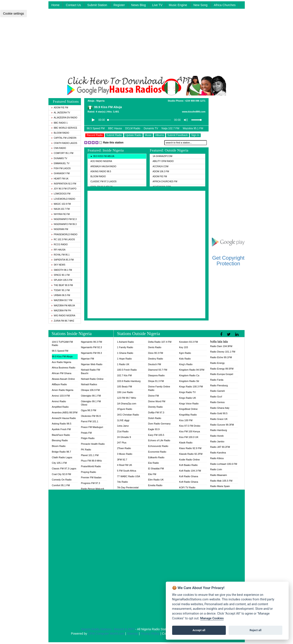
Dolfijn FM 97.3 (156, 412)
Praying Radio (88, 472)
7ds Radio (122, 482)
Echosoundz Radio (158, 446)
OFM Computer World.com (106, 634)
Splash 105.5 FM (62, 280)
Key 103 (183, 347)
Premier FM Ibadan (91, 477)
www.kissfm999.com (194, 112)
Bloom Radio (60, 133)
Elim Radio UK (156, 480)
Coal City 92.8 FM (62, 474)
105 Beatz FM (124, 387)
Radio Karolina (218, 453)
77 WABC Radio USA (128, 476)
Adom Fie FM (60, 108)
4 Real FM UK (124, 465)
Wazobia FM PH (61, 311)
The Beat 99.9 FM (62, 285)
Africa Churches (225, 5)
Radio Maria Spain (220, 486)
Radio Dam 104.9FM (221, 346)
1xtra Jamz (123, 426)
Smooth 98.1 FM (62, 270)
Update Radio (133, 135)
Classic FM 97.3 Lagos (103, 181)
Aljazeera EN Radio (64, 118)
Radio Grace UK (219, 419)
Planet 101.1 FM (90, 455)
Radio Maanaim (218, 475)
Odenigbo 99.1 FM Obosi (91, 403)
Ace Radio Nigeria (101, 161)
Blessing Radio (60, 440)
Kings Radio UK (188, 398)
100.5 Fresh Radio (127, 370)
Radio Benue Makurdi (93, 489)
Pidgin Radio (88, 438)
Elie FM (152, 474)
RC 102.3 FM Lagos (63, 239)
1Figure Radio (124, 409)
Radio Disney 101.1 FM (223, 352)
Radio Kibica (217, 458)
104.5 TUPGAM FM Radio (62, 344)
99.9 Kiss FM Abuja (62, 356)
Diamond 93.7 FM (158, 370)
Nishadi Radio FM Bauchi (90, 371)
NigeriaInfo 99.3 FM (92, 342)
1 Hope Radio (124, 359)
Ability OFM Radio (163, 161)
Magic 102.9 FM (61, 204)
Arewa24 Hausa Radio (103, 166)
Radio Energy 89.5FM (222, 369)
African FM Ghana (62, 373)
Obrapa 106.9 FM (90, 390)
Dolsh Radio (155, 418)
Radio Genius (217, 402)
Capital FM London (64, 138)
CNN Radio (59, 148)
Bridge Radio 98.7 (62, 452)
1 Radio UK (123, 364)
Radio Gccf (216, 397)
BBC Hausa (115, 128)
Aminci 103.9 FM (61, 396)
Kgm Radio (185, 353)
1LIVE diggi (123, 420)
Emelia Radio (155, 485)
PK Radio (86, 450)
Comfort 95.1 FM (62, 153)
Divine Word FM (157, 401)
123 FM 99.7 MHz (126, 398)
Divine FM (154, 396)
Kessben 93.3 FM (188, 342)
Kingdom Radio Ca (189, 375)
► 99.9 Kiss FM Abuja (102, 156)
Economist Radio (157, 452)
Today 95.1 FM (61, 290)
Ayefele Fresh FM (61, 429)
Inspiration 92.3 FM (64, 184)
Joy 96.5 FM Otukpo (64, 189)
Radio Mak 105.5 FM (221, 481)
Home (56, 5)
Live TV (157, 5)
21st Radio (123, 431)
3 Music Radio (125, 454)
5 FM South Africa (126, 471)
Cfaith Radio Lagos (64, 143)
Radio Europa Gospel (222, 374)
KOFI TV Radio (187, 487)
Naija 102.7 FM (61, 209)
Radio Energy (217, 363)
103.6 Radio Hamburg (129, 381)
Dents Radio (155, 347)
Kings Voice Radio (189, 404)
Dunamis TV (59, 158)
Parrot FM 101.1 (90, 421)
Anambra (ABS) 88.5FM (65, 412)
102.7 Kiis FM (124, 375)
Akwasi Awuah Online (63, 379)
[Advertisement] (147, 45)
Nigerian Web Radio (92, 364)
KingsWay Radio (188, 415)
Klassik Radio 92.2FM (191, 454)
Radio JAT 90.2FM (220, 447)
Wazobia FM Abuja (63, 306)
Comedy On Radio (62, 480)
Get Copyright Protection (228, 261)
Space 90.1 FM (61, 275)
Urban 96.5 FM (61, 295)
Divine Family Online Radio (159, 388)
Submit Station (97, 5)
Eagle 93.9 (154, 429)
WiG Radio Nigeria (63, 316)
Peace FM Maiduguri (92, 427)
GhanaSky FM (61, 173)
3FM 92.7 (122, 460)
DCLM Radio (133, 128)
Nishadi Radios (89, 384)
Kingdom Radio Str (189, 381)
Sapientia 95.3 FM (63, 260)
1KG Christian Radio (128, 415)
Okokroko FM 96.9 (91, 416)
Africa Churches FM (165, 181)
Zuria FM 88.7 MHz (63, 321)
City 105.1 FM (59, 463)
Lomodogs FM (61, 194)
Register (119, 5)
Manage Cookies (212, 618)
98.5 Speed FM (96, 128)
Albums (159, 135)
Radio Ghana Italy (220, 408)
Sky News (58, 265)
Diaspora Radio (156, 375)
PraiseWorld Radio (64, 234)
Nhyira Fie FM (61, 214)
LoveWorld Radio (63, 199)
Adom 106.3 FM (161, 171)
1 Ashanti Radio (125, 342)
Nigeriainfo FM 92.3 (64, 219)
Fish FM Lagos (61, 168)
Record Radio (95, 135)
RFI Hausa (58, 250)
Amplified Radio (60, 407)
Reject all (255, 630)
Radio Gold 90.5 (219, 413)
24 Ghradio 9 (124, 437)
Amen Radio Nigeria (63, 390)
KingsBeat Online (188, 409)
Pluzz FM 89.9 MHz (91, 461)
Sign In (195, 135)
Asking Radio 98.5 (101, 171)
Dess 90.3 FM (156, 353)
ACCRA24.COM (160, 166)
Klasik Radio (186, 443)
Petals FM (86, 433)
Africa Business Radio (64, 368)
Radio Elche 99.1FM (221, 357)
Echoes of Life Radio (159, 440)
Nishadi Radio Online (92, 379)
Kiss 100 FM (186, 420)
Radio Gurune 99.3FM (222, 425)
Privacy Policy (150, 634)
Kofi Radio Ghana (189, 476)
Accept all (199, 630)
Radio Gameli (217, 391)
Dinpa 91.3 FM (156, 381)
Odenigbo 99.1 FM (91, 396)
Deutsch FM (155, 364)
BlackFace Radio (61, 435)
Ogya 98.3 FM (89, 410)
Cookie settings (14, 14)
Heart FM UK (60, 179)
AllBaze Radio (59, 384)
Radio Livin (216, 469)
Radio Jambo (217, 441)
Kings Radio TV (187, 392)
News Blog (138, 5)
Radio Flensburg (219, 385)
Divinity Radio (155, 407)
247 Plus (122, 443)
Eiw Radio (154, 463)
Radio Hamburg (218, 430)
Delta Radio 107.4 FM (160, 342)
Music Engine (178, 5)
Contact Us (73, 5)
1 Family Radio (125, 347)
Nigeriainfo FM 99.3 (64, 224)
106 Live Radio (125, 392)
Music (148, 135)
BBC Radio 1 (59, 123)
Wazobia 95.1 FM (193, 128)
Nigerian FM (60, 229)
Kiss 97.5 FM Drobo (190, 426)
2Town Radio (124, 448)
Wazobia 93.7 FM (62, 300)
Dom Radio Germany (159, 424)
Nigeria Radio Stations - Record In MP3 (108, 629)
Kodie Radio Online (189, 460)
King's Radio (186, 364)
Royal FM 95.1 (60, 255)
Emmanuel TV (60, 163)
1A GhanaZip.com (162, 156)
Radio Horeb (217, 436)
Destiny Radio (156, 359)
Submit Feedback (177, 135)
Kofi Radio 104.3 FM (190, 471)
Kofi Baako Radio (188, 465)
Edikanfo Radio (156, 457)
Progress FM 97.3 (90, 483)
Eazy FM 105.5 (156, 435)
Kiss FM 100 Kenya (189, 431)
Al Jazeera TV (61, 113)
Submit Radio (114, 135)
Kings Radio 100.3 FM (191, 387)
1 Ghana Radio (125, 353)
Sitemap (132, 634)
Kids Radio (185, 359)
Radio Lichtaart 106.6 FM (224, 464)
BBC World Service (64, 128)
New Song (201, 5)
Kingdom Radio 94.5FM (192, 370)
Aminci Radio (59, 401)
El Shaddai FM (156, 469)
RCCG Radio (60, 244)
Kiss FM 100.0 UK (189, 437)
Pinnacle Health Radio (93, 444)
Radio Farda (217, 380)
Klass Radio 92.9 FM (190, 448)
